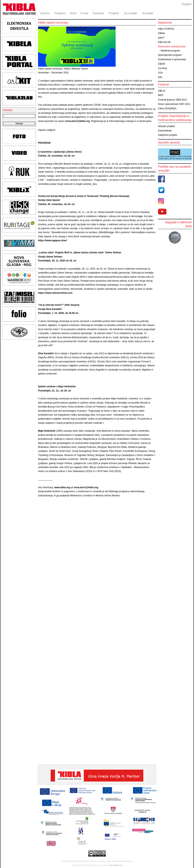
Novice (45, 13)
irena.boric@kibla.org (78, 121)
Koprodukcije (165, 131)
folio (160, 77)
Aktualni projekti (166, 126)
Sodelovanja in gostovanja (172, 59)
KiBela (161, 33)
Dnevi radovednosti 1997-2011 (174, 104)
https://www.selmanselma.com (55, 293)
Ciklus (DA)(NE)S (167, 108)
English (187, 4)
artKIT (161, 38)
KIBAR (162, 64)
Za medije (130, 13)
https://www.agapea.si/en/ (52, 240)
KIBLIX (162, 91)
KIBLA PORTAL (166, 29)
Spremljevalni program (170, 55)
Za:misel (162, 68)
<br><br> (93, 733)
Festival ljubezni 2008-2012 (172, 100)
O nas (84, 13)
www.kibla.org (62, 487)
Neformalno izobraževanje (172, 47)
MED (161, 95)
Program (60, 13)
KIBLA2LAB (164, 42)
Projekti (114, 13)
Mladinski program (170, 51)
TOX (160, 73)
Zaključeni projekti (167, 135)
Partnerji (98, 13)
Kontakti (148, 13)
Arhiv (73, 13)
